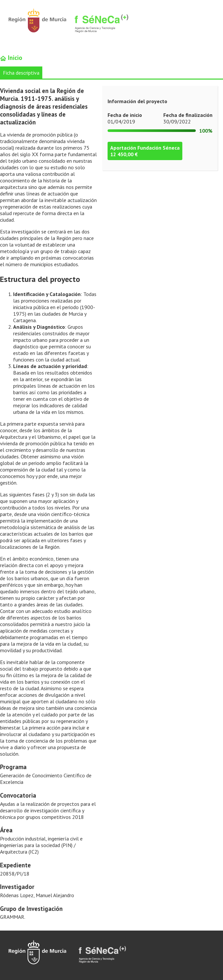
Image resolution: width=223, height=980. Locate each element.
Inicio (11, 58)
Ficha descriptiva (21, 73)
